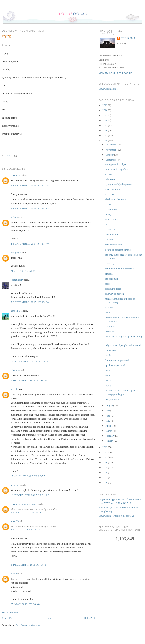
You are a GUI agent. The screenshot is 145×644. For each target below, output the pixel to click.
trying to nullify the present (119, 184)
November (111, 150)
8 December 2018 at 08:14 (29, 565)
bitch (107, 370)
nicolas (14, 573)
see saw (109, 174)
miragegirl (16, 253)
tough (108, 355)
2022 (105, 105)
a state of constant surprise (118, 250)
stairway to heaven (114, 294)
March (109, 431)
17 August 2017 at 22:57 (28, 476)
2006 (105, 482)
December (111, 145)
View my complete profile (115, 73)
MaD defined (111, 219)
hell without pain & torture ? (119, 269)
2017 (105, 125)
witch (108, 375)
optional (109, 274)
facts (107, 284)
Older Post (89, 618)
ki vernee (15, 485)
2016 (105, 130)
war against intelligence (117, 164)
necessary (110, 331)
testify (108, 214)
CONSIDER (111, 230)
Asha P (14, 217)
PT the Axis (128, 38)
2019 (105, 115)
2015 (105, 135)
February (110, 436)
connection (110, 350)
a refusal (109, 240)
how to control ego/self (116, 169)
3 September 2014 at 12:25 (30, 185)
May (108, 421)
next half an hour (113, 245)
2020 (105, 110)
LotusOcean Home (108, 89)
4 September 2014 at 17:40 (30, 244)
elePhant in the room (115, 199)
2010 (105, 462)
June (108, 416)
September (111, 160)
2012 (105, 452)
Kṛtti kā (15, 389)
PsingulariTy (17, 280)
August (110, 406)
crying (6, 36)
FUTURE (110, 194)
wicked (108, 380)
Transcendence (112, 189)
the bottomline (112, 279)
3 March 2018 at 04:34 (27, 512)
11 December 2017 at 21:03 (30, 495)
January (110, 441)
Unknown (16, 175)
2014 (105, 140)
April (109, 426)
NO (107, 225)
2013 (105, 447)
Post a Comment (10, 612)
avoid (108, 313)
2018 (105, 120)
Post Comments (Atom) (28, 625)
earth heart (110, 326)
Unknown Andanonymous (24, 504)
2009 (105, 467)
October (110, 155)
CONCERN (111, 209)
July (108, 411)
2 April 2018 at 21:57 (26, 530)
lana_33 (15, 521)
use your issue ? (113, 399)
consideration (112, 235)
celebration (110, 179)
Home (49, 618)
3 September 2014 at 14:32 (30, 208)
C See (108, 204)
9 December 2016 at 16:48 (29, 380)
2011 (105, 457)
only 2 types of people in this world (123, 345)
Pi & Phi (109, 307)
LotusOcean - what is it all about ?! (116, 516)
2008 (105, 472)
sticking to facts (113, 289)
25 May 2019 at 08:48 (25, 604)
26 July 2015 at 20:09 (26, 271)
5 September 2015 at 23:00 (30, 302)
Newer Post (8, 618)
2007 (105, 477)
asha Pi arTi (17, 311)
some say (109, 264)
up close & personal (115, 365)
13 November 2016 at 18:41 (30, 361)
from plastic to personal (117, 360)
